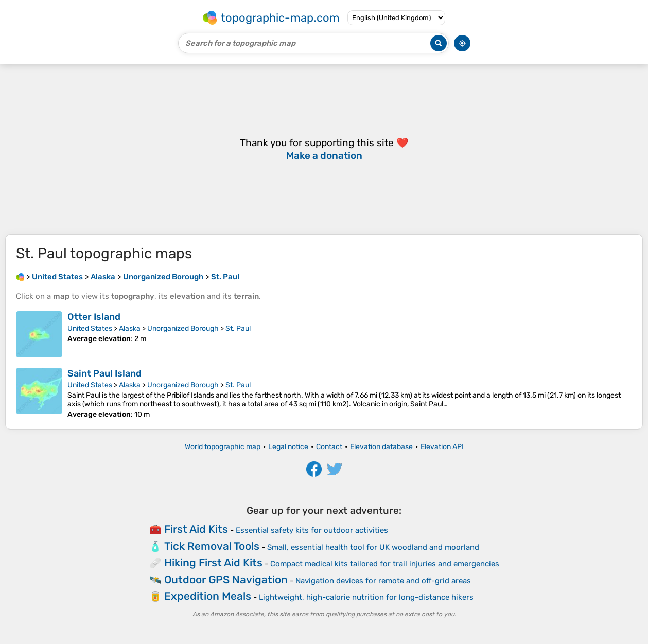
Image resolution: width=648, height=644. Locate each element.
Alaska (130, 328)
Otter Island (94, 317)
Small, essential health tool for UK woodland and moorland (373, 547)
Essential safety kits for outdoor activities (312, 530)
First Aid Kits (196, 529)
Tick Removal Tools (212, 546)
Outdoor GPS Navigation (226, 579)
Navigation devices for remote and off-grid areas (383, 581)
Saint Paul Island (104, 373)
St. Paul (238, 328)
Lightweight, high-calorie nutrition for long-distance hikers (366, 597)
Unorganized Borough (183, 328)
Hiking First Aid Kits (213, 562)
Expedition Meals (208, 596)
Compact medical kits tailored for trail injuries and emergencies (385, 564)
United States (90, 328)
